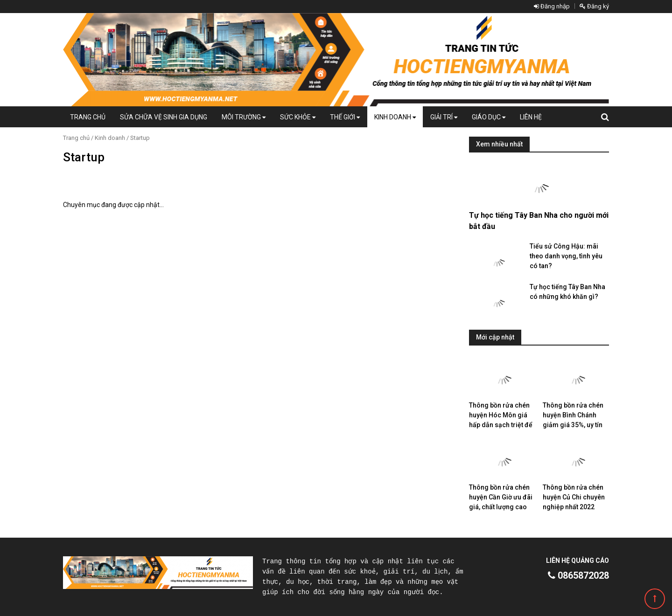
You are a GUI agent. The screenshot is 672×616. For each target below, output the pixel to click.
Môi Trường (244, 117)
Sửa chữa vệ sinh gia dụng (164, 117)
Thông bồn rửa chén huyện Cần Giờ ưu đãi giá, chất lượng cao (501, 497)
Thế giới (345, 117)
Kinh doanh (395, 117)
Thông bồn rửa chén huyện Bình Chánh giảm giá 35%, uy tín (573, 415)
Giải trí (444, 117)
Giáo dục (489, 117)
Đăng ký (594, 6)
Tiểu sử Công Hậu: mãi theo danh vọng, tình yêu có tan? (566, 256)
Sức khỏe (298, 117)
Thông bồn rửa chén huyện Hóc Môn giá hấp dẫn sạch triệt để (501, 415)
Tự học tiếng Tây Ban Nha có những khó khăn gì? (567, 292)
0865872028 (578, 575)
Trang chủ (88, 117)
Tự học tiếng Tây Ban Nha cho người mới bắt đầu (539, 221)
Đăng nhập (552, 6)
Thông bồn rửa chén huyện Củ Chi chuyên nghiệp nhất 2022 (574, 497)
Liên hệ (531, 117)
